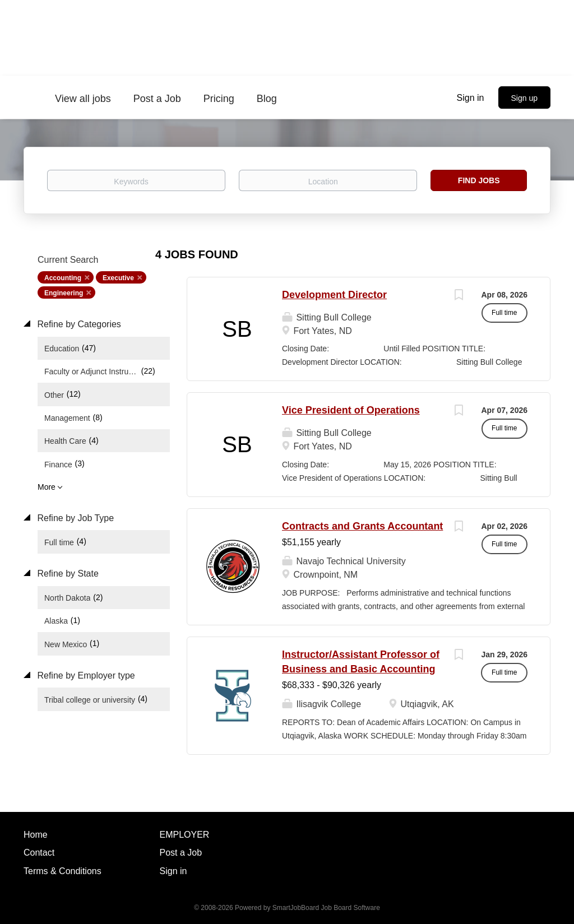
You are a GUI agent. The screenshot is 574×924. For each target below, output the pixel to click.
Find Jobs (479, 180)
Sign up (524, 98)
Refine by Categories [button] (78, 324)
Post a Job (181, 853)
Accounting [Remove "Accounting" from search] (63, 278)
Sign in (471, 98)
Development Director (334, 295)
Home (36, 835)
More (47, 487)
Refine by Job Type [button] (74, 518)
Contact (39, 853)
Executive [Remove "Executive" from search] (118, 278)
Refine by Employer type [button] (85, 675)
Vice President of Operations (351, 410)
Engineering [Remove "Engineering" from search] (64, 293)
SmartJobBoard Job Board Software (326, 908)
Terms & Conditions (63, 871)
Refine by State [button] (67, 574)
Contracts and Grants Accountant (362, 526)
